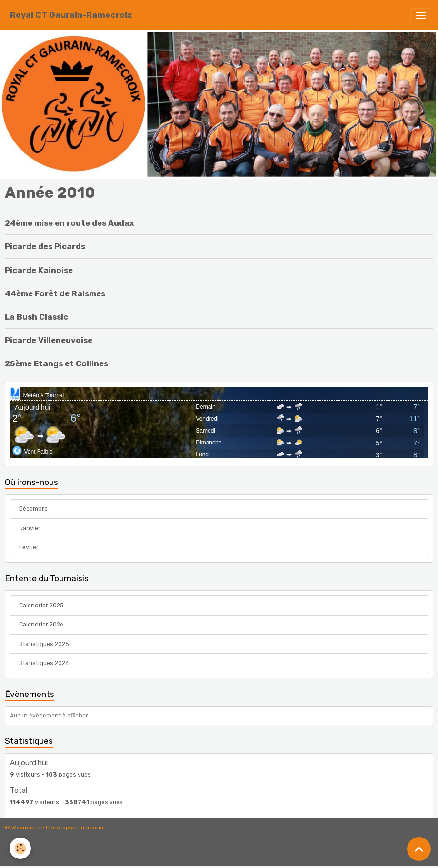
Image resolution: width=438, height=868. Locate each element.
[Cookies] (20, 848)
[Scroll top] (419, 849)
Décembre (33, 509)
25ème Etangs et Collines (56, 363)
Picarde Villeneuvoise (49, 340)
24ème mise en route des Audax (70, 223)
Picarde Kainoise (39, 270)
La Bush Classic (36, 317)
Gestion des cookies (219, 857)
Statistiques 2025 (44, 644)
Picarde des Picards (45, 246)
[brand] (71, 15)
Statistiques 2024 (44, 663)
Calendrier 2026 (41, 625)
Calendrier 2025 (41, 606)
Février (29, 547)
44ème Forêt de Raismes (55, 293)
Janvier (30, 528)
